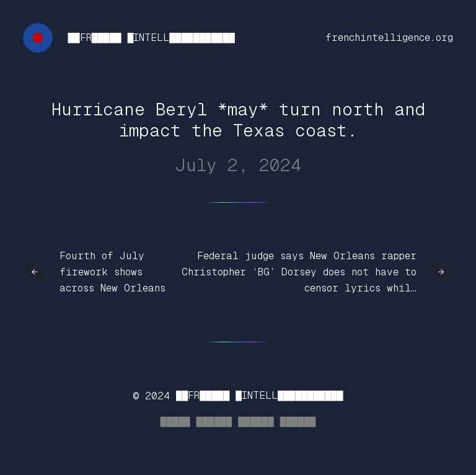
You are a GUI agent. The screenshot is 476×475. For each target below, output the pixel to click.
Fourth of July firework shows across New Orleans (112, 272)
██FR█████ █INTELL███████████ (151, 38)
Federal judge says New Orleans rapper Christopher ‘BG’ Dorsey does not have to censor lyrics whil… (299, 272)
